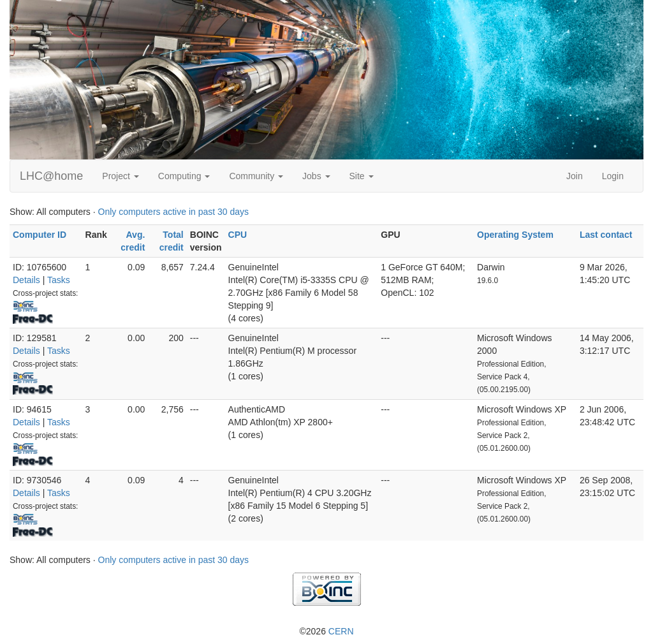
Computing (184, 176)
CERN (341, 631)
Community (256, 176)
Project (120, 176)
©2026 (326, 631)
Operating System (515, 235)
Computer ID (40, 235)
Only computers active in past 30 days (174, 212)
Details (26, 280)
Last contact (606, 235)
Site (362, 176)
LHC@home (51, 176)
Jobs (316, 176)
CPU (238, 235)
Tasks (59, 280)
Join (575, 176)
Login (613, 176)
